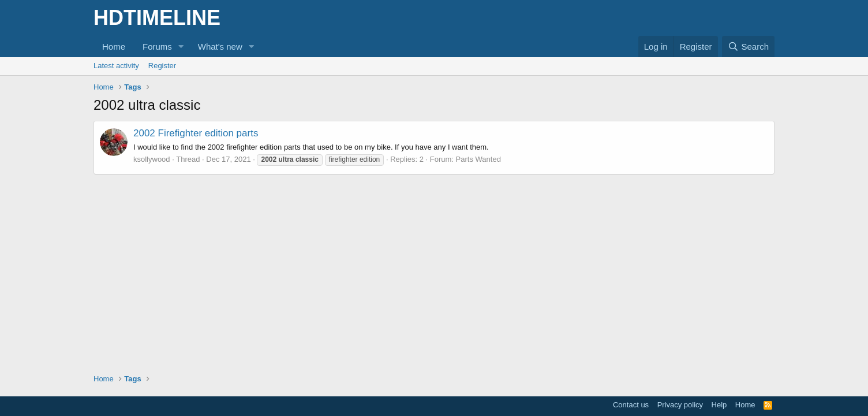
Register (162, 66)
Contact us (631, 405)
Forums (157, 47)
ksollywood (152, 159)
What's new (220, 47)
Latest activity (116, 66)
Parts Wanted (478, 159)
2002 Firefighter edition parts (196, 133)
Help (719, 405)
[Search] (748, 47)
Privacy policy (680, 405)
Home (114, 47)
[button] (181, 47)
